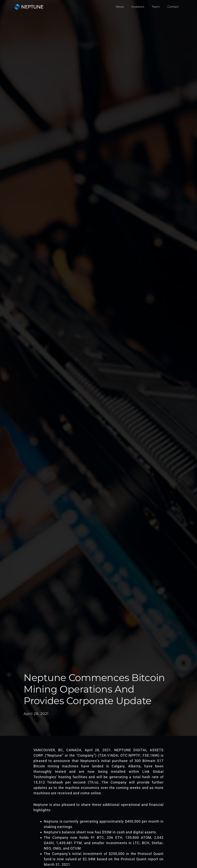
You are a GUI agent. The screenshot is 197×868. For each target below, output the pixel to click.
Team (156, 7)
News (120, 7)
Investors (138, 7)
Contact (173, 7)
